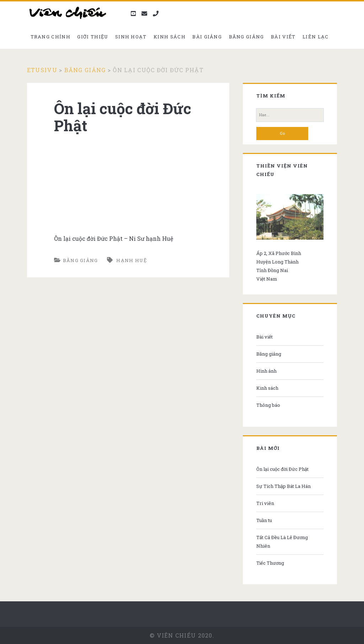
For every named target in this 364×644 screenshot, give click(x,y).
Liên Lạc (315, 37)
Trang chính (50, 37)
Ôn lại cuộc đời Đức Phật (282, 469)
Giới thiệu (93, 37)
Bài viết (283, 37)
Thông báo (268, 405)
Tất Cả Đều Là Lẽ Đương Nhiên (282, 542)
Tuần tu (264, 520)
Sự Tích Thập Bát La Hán (283, 486)
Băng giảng (247, 37)
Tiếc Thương (270, 563)
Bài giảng (207, 37)
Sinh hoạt (131, 37)
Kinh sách (170, 37)
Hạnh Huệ (131, 260)
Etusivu (42, 70)
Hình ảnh (266, 371)
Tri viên (265, 503)
